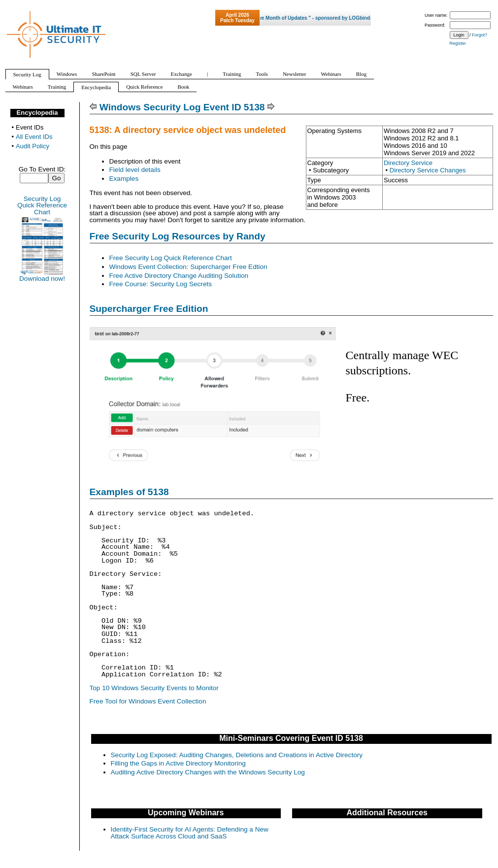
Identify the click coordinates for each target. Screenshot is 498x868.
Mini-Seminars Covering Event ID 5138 (291, 738)
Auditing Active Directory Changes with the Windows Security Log (208, 772)
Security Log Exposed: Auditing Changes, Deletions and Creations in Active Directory (237, 755)
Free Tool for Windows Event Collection (148, 701)
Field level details (135, 170)
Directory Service (408, 163)
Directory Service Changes (428, 170)
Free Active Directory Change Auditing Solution (179, 276)
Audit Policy (33, 146)
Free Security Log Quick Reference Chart (171, 258)
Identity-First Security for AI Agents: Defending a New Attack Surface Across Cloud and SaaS (190, 833)
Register (458, 43)
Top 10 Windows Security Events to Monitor (154, 688)
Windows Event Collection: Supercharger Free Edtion (188, 267)
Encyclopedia (37, 113)
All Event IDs (34, 137)
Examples (124, 179)
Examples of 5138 (129, 492)
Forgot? (480, 35)
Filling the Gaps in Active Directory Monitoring (178, 763)
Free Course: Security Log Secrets (161, 284)
